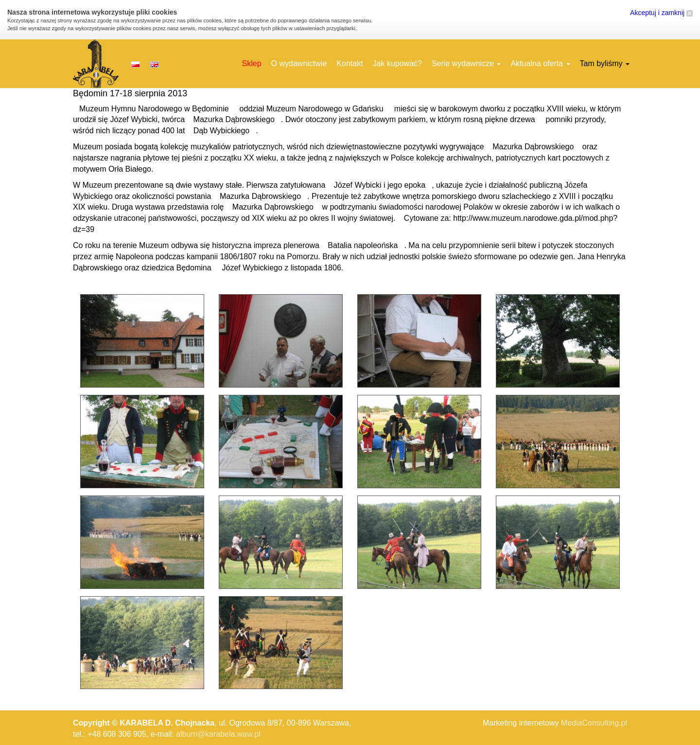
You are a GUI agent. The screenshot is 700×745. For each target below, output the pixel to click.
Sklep (252, 63)
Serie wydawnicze (466, 63)
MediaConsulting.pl (594, 723)
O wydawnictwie (299, 63)
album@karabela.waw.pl (218, 734)
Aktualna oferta (540, 63)
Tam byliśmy (605, 63)
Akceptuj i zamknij (661, 13)
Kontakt (350, 63)
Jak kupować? (397, 63)
